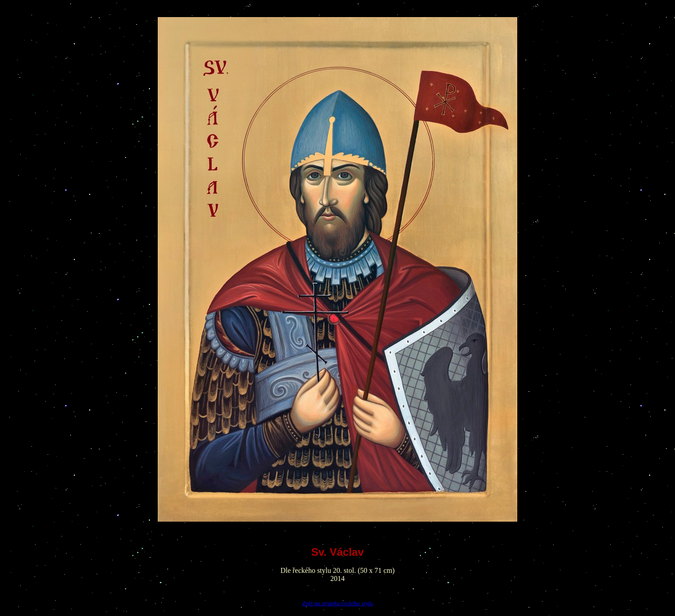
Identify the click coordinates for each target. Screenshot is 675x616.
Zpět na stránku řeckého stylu (337, 603)
